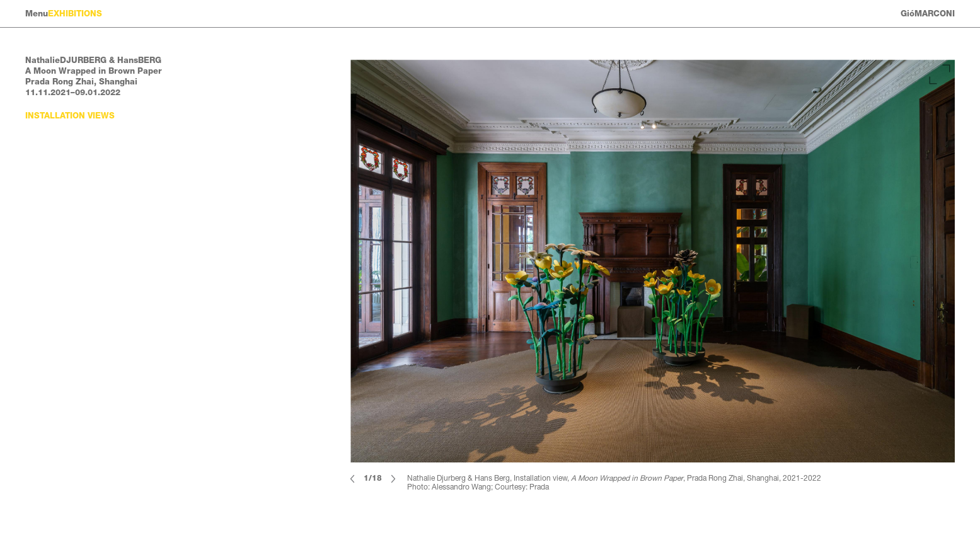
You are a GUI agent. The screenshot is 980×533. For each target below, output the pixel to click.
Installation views (70, 116)
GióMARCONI (928, 14)
